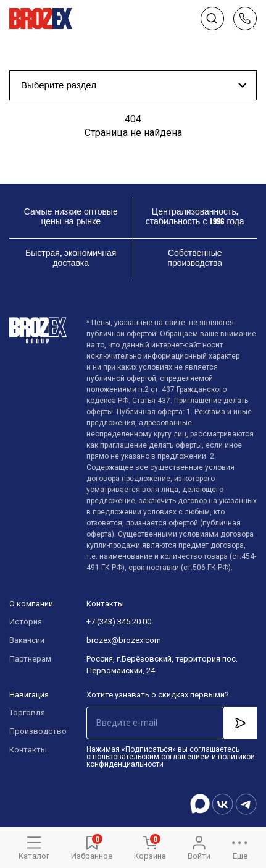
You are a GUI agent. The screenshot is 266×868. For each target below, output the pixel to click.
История (26, 622)
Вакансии (27, 640)
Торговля (27, 713)
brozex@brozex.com (124, 640)
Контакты (28, 750)
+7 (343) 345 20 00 (119, 622)
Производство (35, 731)
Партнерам (30, 659)
